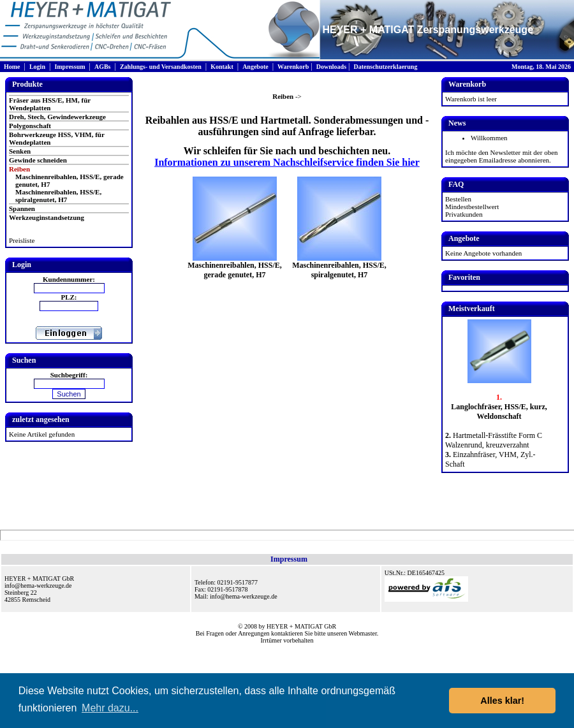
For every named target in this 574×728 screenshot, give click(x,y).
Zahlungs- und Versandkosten (161, 67)
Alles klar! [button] (502, 701)
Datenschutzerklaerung (385, 67)
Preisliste (22, 240)
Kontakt (222, 67)
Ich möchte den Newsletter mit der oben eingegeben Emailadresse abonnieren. (502, 156)
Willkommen (489, 138)
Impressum (70, 67)
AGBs (103, 67)
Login (37, 67)
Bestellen (458, 199)
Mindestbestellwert (472, 207)
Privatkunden (464, 214)
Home (12, 67)
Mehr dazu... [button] (110, 708)
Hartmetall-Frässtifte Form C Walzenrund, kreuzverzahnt (494, 440)
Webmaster (363, 633)
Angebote (255, 67)
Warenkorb (293, 67)
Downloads (331, 67)
